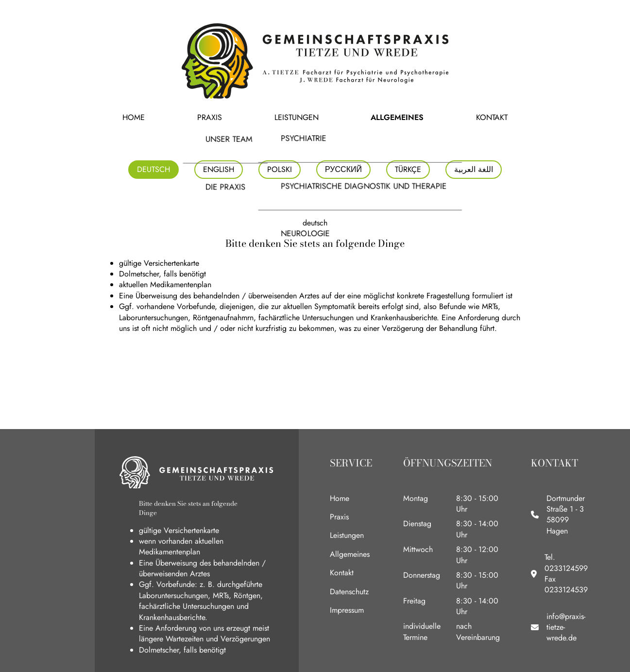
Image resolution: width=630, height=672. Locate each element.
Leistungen (298, 117)
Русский (343, 169)
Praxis (240, 117)
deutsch (153, 169)
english (219, 169)
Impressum (347, 610)
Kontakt (432, 117)
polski (280, 169)
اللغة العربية (474, 169)
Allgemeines (368, 117)
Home (193, 117)
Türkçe (408, 169)
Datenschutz (349, 592)
